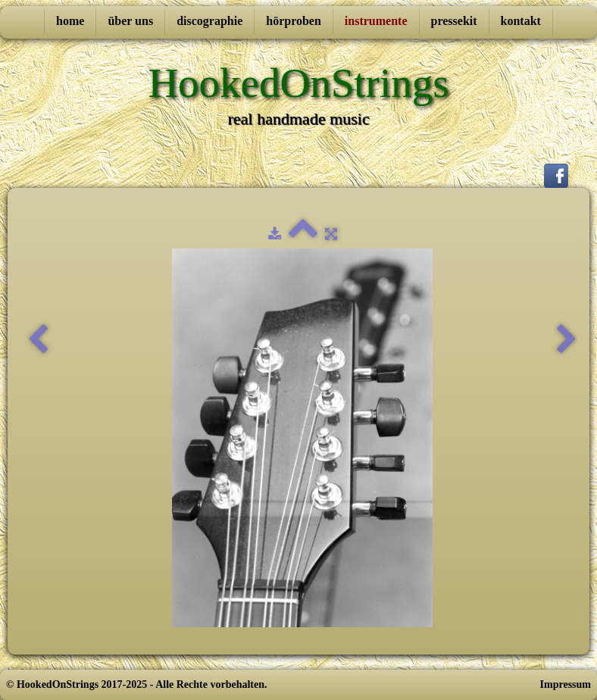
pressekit (454, 21)
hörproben (294, 21)
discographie (209, 21)
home (70, 21)
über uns (130, 21)
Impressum (566, 684)
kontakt (521, 21)
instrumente (376, 21)
